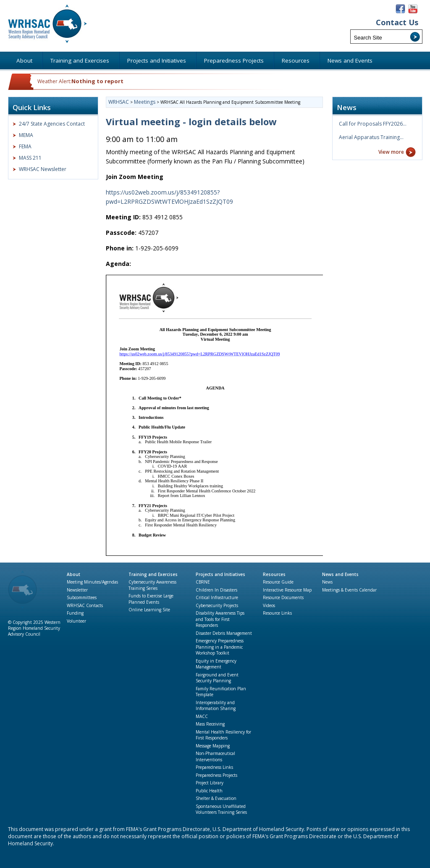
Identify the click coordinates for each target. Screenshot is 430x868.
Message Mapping (213, 746)
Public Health (209, 791)
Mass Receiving (210, 724)
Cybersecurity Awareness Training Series (152, 585)
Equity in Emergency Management (216, 664)
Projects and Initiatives (220, 574)
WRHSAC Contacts (85, 605)
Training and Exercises (153, 574)
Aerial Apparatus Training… (371, 137)
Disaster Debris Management (224, 633)
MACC (202, 716)
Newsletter (77, 590)
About (73, 574)
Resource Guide (278, 582)
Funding (75, 613)
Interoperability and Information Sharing (216, 706)
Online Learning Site (149, 610)
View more (391, 152)
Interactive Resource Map (287, 590)
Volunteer (76, 621)
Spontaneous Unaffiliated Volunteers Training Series (221, 809)
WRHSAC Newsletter (43, 169)
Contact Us (397, 22)
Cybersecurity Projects (217, 605)
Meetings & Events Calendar (349, 590)
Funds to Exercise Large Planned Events (151, 599)
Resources (274, 574)
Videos (269, 605)
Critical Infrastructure (217, 597)
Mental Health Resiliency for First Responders (223, 735)
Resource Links (277, 613)
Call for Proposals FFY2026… (373, 124)
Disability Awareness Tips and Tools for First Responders (220, 619)
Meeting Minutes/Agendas (92, 582)
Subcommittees (82, 597)
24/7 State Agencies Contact (52, 124)
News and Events (340, 574)
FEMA (25, 146)
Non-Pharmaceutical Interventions (215, 756)
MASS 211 (30, 158)
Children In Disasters (216, 590)
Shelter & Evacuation (216, 798)
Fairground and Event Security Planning (217, 678)
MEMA (26, 135)
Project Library (210, 783)
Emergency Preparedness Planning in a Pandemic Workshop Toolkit (220, 647)
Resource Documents (283, 597)
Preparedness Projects (216, 775)
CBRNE (203, 582)
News (327, 582)
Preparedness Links (214, 767)
